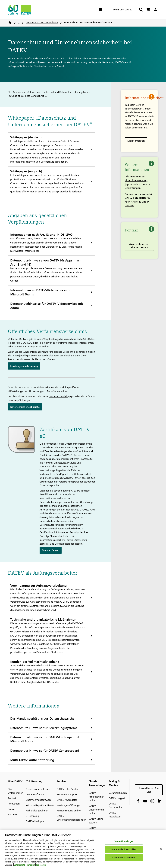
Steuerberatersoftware (38, 789)
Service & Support (67, 794)
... (19, 22)
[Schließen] (161, 850)
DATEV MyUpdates (67, 800)
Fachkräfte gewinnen (37, 810)
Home (10, 22)
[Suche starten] (141, 10)
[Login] (155, 10)
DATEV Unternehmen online (96, 809)
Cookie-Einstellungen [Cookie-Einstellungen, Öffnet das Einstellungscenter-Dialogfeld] (124, 843)
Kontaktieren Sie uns (149, 790)
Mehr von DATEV (123, 9)
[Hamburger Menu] (103, 10)
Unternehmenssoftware (39, 800)
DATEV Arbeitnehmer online (96, 797)
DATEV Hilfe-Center (67, 789)
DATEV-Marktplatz (36, 821)
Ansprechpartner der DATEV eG (139, 246)
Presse (11, 809)
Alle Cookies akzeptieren (124, 859)
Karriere (12, 814)
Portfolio (13, 798)
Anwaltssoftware (35, 794)
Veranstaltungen (118, 793)
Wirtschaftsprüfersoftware (40, 805)
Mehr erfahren (136, 141)
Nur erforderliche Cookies (124, 851)
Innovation (14, 803)
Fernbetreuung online (69, 810)
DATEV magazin (117, 798)
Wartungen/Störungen (69, 805)
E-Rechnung (32, 816)
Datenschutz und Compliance (42, 22)
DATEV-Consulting (59, 396)
